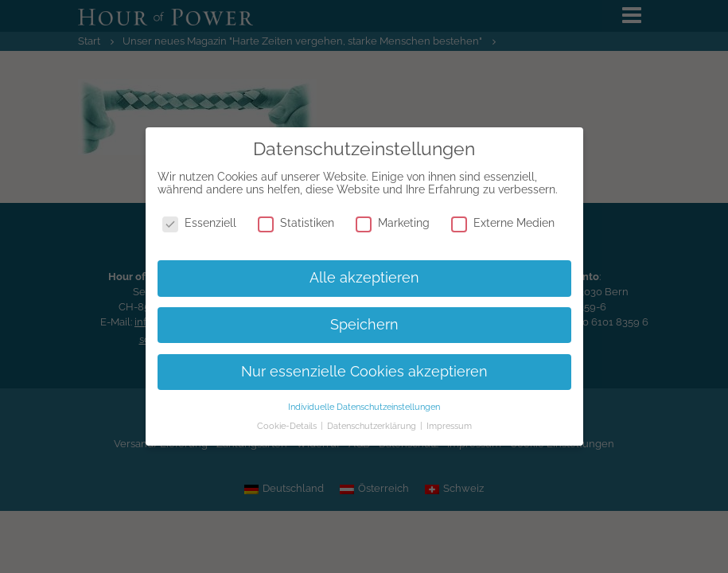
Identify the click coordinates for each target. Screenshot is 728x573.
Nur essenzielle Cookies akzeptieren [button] (364, 372)
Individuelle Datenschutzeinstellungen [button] (364, 407)
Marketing (393, 223)
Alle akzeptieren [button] (364, 278)
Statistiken (296, 223)
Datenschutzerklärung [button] (373, 426)
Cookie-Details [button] (288, 426)
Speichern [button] (364, 325)
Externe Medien (503, 223)
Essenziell (199, 223)
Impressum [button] (449, 426)
